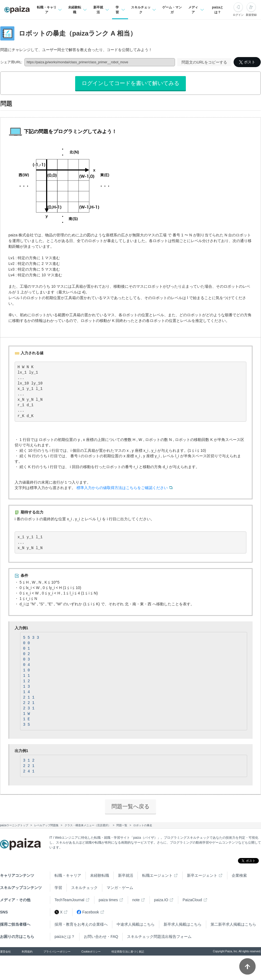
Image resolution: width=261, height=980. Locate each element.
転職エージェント (157, 875)
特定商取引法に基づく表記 (128, 952)
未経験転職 (100, 875)
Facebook (88, 912)
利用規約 (27, 952)
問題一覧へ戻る (130, 806)
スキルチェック (84, 888)
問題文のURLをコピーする (204, 62)
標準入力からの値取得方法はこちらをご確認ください (122, 488)
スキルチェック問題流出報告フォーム (159, 937)
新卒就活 (126, 875)
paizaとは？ (218, 10)
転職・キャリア (68, 875)
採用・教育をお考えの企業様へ (81, 924)
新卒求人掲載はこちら (183, 924)
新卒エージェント (202, 875)
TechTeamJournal (69, 900)
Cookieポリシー (91, 952)
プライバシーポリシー (57, 952)
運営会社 (5, 952)
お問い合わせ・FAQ (101, 937)
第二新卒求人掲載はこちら (233, 924)
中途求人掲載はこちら (136, 924)
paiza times (108, 900)
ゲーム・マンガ (172, 10)
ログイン (238, 15)
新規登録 (251, 15)
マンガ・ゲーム (120, 888)
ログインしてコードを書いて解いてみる (130, 83)
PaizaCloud (192, 900)
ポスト (247, 62)
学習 (58, 888)
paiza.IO (161, 900)
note (136, 900)
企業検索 (239, 875)
